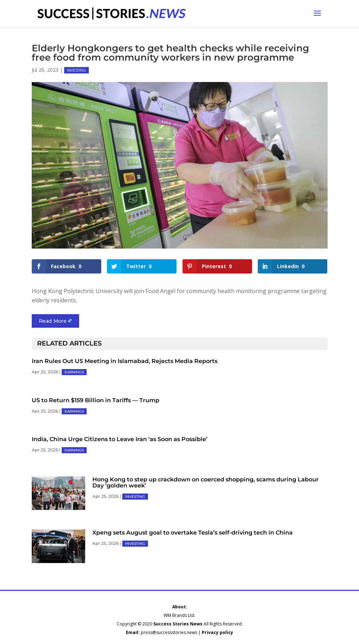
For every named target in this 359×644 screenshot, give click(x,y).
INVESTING (76, 70)
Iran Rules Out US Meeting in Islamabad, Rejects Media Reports (125, 361)
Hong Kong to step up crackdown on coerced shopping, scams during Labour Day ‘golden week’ (206, 482)
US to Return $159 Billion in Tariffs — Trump (96, 400)
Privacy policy (217, 632)
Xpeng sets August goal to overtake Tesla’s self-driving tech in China (193, 533)
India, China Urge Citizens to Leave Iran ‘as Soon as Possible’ (120, 439)
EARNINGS (74, 372)
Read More (53, 321)
